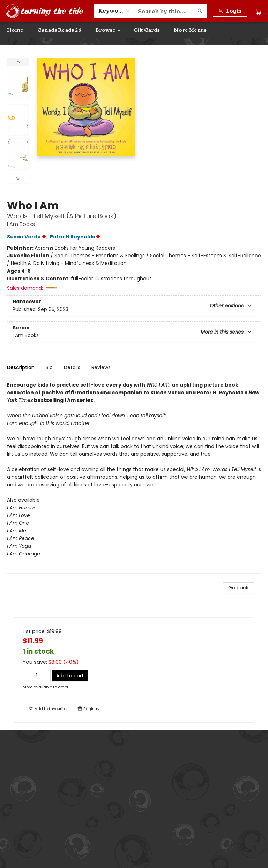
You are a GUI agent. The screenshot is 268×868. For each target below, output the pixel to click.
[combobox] (114, 11)
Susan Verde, (28, 237)
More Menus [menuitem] (190, 30)
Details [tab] (72, 367)
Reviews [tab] (101, 367)
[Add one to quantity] (46, 676)
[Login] (230, 11)
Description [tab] (21, 367)
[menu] (134, 30)
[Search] (200, 11)
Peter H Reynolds (76, 237)
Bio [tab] (49, 367)
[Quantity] (37, 676)
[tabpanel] (134, 477)
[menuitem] (15, 30)
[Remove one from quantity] (27, 676)
